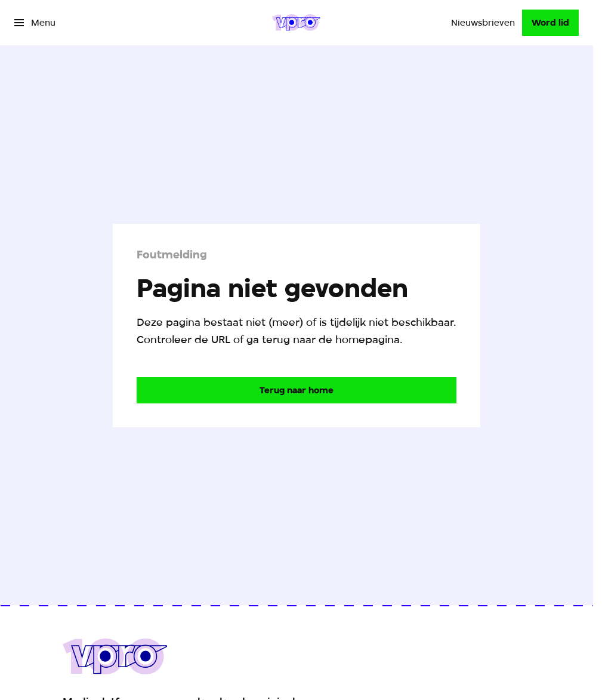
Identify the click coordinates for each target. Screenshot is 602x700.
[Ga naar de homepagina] (297, 390)
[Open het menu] (35, 23)
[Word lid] (550, 23)
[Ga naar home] (296, 23)
